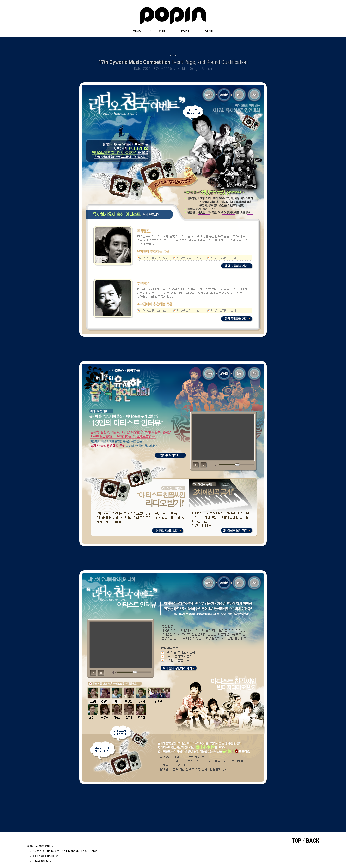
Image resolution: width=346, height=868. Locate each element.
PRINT (185, 31)
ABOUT (138, 31)
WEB (162, 31)
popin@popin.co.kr (45, 856)
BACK (313, 841)
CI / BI (209, 31)
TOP (297, 841)
